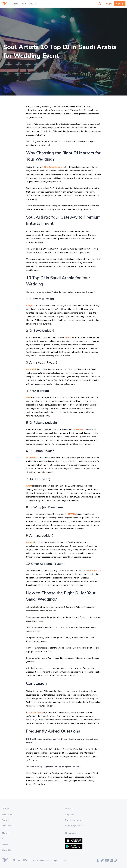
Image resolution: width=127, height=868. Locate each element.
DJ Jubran (31, 458)
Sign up (120, 4)
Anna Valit (31, 369)
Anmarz (30, 542)
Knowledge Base (73, 826)
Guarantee (7, 820)
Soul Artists (35, 712)
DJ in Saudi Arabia (53, 167)
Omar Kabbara (93, 571)
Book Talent (8, 815)
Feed (23, 4)
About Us (6, 850)
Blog (4, 839)
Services (33, 4)
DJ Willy (72, 514)
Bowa (68, 337)
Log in (109, 4)
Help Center (7, 826)
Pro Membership (73, 820)
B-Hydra (30, 306)
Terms (5, 845)
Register (69, 815)
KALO (29, 486)
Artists (14, 4)
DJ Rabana (78, 429)
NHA (28, 398)
